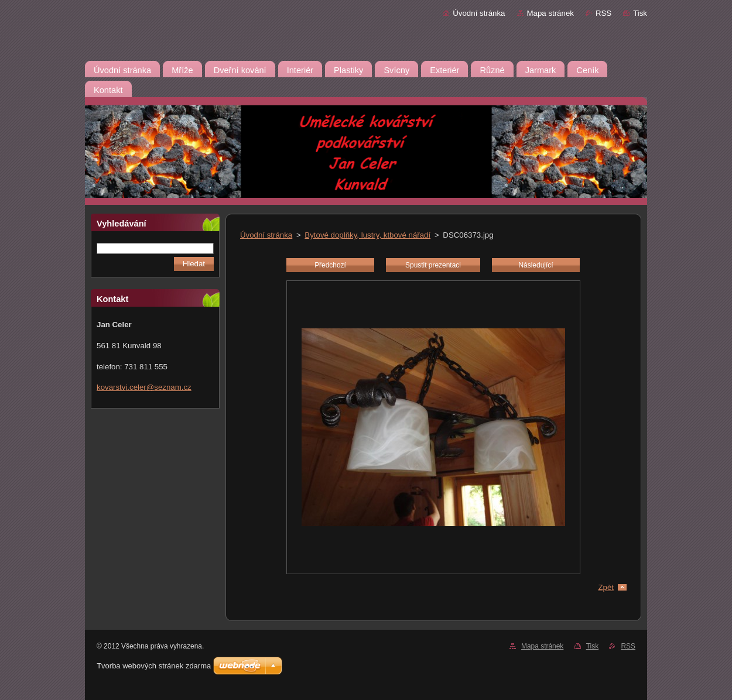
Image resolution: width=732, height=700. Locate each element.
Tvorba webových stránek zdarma (154, 666)
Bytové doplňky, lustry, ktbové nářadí (367, 235)
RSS (603, 13)
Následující (536, 265)
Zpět (606, 587)
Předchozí (330, 265)
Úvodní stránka (479, 13)
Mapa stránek (550, 13)
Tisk (640, 13)
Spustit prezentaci (433, 265)
